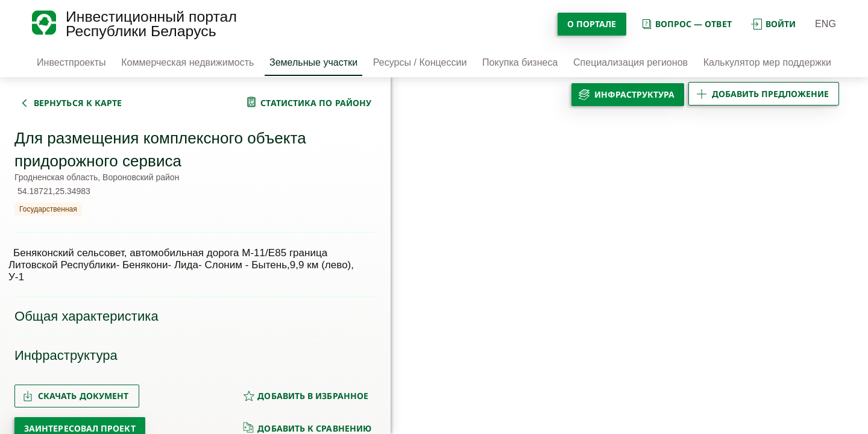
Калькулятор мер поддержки (767, 62)
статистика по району (316, 103)
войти (773, 24)
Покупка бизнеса (520, 62)
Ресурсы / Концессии (420, 62)
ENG (826, 24)
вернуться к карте (78, 103)
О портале (592, 24)
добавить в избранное (306, 396)
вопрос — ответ (686, 24)
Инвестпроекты (71, 62)
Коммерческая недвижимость (187, 62)
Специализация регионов (631, 62)
